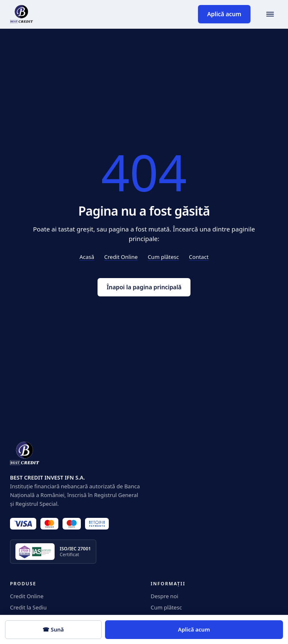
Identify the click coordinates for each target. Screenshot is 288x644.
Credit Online (121, 257)
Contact (199, 257)
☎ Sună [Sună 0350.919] (53, 629)
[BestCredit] (21, 14)
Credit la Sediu (28, 607)
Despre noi (165, 596)
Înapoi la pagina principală (144, 287)
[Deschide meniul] (270, 14)
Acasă (87, 257)
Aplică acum (224, 14)
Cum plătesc (163, 257)
